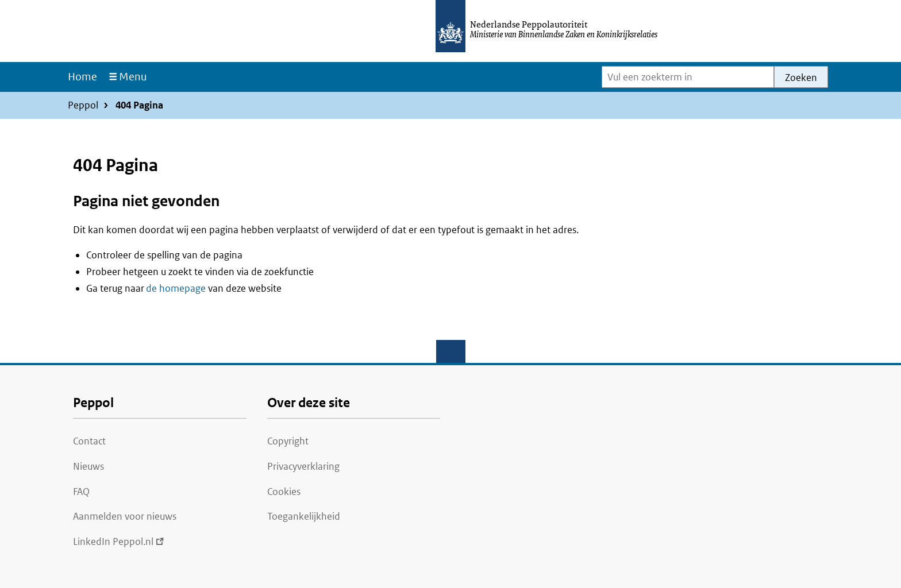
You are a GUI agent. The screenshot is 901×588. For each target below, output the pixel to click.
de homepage (176, 288)
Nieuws (88, 466)
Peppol (83, 105)
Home (82, 77)
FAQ (81, 492)
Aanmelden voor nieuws (125, 516)
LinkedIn (118, 541)
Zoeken (801, 78)
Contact (89, 441)
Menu (133, 77)
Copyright (288, 441)
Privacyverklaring (303, 466)
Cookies (284, 492)
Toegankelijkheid (304, 516)
